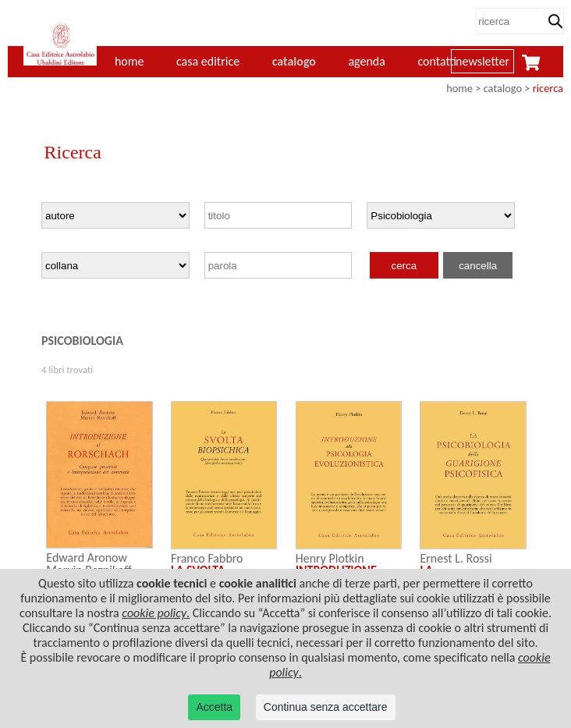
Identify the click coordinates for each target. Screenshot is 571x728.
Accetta (214, 707)
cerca (404, 266)
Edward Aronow (87, 558)
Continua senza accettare (326, 707)
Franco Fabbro (207, 558)
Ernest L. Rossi (456, 558)
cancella (478, 266)
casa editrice (208, 61)
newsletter (482, 61)
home (459, 88)
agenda (367, 61)
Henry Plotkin (330, 558)
